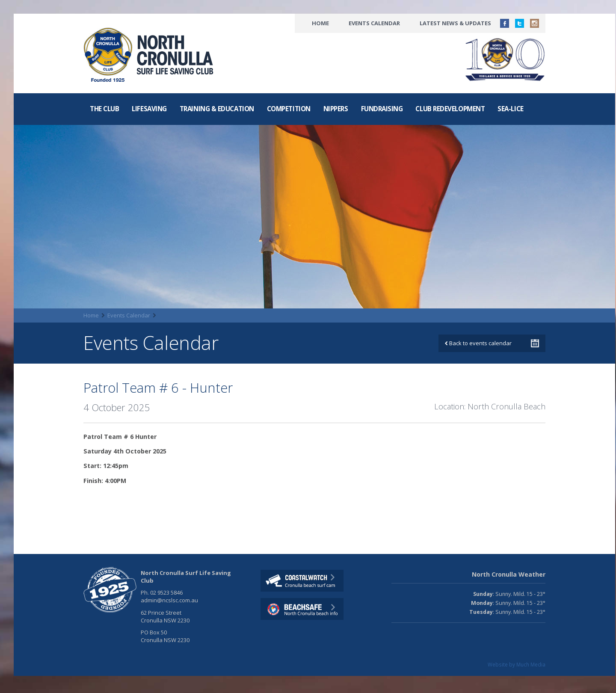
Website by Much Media (517, 664)
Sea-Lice (510, 109)
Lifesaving (149, 109)
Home (320, 23)
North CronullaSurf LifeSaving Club (150, 55)
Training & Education (217, 109)
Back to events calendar (478, 343)
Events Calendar (374, 23)
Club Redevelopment (450, 109)
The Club (104, 109)
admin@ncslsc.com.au (169, 600)
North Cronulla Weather (509, 574)
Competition (289, 109)
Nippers (336, 109)
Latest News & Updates (455, 23)
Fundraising (382, 109)
